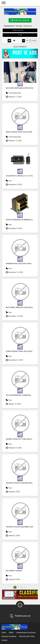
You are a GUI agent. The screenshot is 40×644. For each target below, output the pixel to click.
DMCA (11, 633)
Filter (20, 35)
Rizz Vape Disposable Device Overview (20, 88)
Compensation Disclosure (26, 633)
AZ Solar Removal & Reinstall (19, 395)
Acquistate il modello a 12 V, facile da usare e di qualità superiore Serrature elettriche (20, 176)
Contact (4, 640)
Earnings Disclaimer (9, 636)
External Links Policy (27, 636)
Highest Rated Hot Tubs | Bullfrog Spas (20, 439)
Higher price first (25, 30)
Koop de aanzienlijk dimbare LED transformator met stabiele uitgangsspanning (20, 220)
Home (4, 633)
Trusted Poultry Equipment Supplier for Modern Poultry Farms (20, 527)
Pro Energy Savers (14, 571)
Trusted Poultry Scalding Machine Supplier (20, 483)
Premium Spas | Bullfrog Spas (19, 264)
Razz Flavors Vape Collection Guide (20, 132)
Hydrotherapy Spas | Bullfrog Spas (20, 351)
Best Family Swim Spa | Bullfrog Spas (20, 308)
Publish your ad (20, 20)
